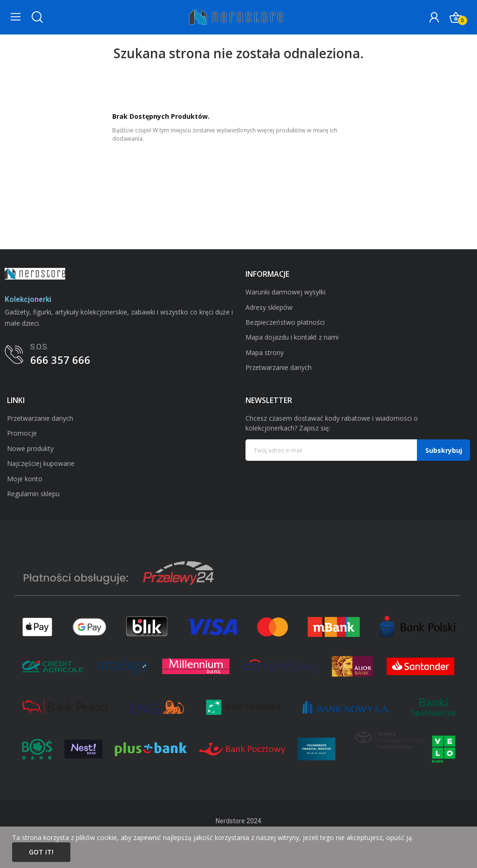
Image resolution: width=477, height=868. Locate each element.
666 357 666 (60, 360)
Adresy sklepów (269, 307)
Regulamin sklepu (33, 494)
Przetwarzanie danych (279, 367)
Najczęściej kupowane (41, 463)
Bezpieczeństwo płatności (285, 322)
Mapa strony (265, 352)
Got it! (41, 852)
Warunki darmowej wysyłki (286, 292)
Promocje (22, 433)
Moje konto (25, 479)
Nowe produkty (30, 448)
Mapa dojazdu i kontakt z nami (292, 337)
